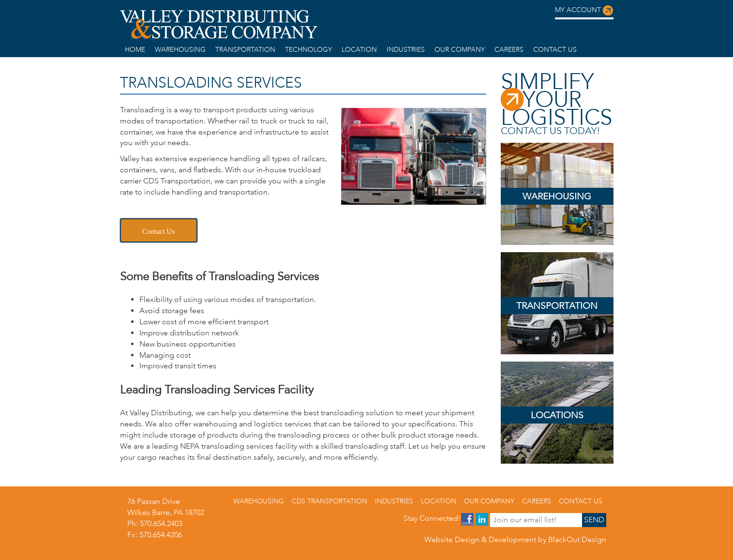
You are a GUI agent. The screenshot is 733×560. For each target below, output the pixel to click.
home (135, 49)
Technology (308, 49)
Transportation (245, 49)
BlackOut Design (577, 539)
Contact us (555, 49)
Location (359, 49)
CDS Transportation (329, 501)
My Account (584, 11)
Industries (406, 49)
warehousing (180, 49)
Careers (509, 49)
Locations (557, 415)
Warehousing (557, 196)
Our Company (460, 49)
